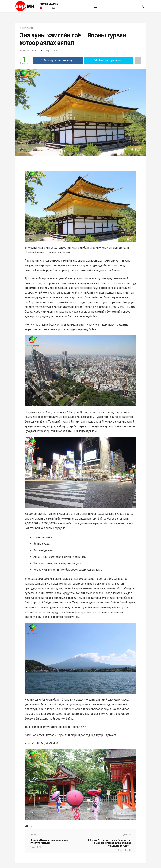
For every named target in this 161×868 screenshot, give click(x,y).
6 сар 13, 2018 (51, 51)
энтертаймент (27, 28)
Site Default (36, 51)
